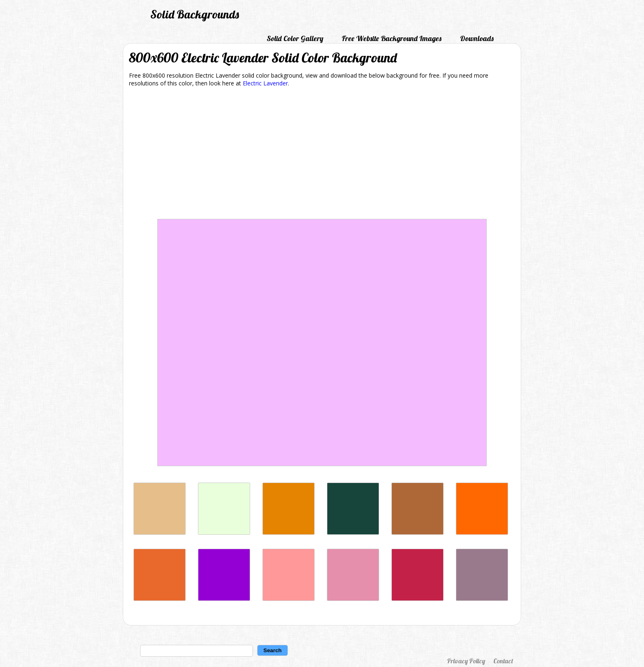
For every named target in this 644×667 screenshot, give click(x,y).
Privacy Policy (466, 661)
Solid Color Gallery (295, 38)
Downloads (477, 38)
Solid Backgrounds (195, 14)
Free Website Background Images (392, 38)
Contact (503, 661)
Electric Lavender (265, 83)
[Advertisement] (322, 154)
